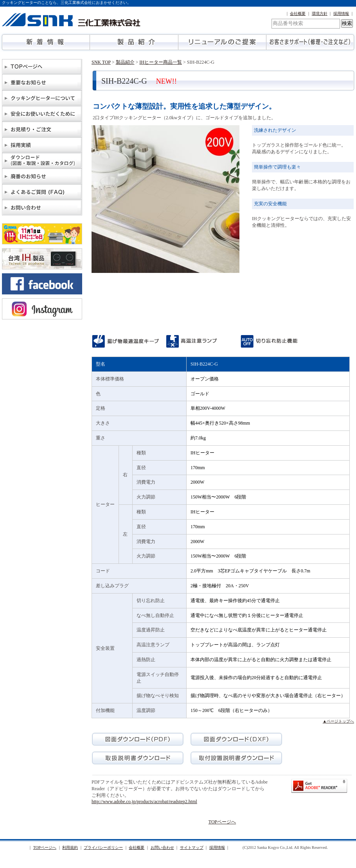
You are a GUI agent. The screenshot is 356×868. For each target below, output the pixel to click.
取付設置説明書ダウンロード (236, 758)
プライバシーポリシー (103, 847)
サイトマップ (192, 847)
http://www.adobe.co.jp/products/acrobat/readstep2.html (144, 802)
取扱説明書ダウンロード (138, 758)
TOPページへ (42, 67)
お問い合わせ (42, 208)
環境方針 (320, 13)
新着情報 (46, 42)
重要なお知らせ (42, 82)
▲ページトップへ (338, 721)
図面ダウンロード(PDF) (138, 739)
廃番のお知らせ (42, 176)
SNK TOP (101, 62)
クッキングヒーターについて (42, 98)
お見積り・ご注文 (42, 129)
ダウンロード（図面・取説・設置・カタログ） (42, 161)
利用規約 (70, 847)
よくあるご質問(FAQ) (42, 192)
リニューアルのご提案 (222, 42)
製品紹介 (134, 42)
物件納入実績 (42, 145)
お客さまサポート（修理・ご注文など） (310, 42)
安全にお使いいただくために (42, 114)
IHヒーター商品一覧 (161, 62)
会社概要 (298, 13)
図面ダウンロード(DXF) (236, 739)
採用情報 (341, 13)
